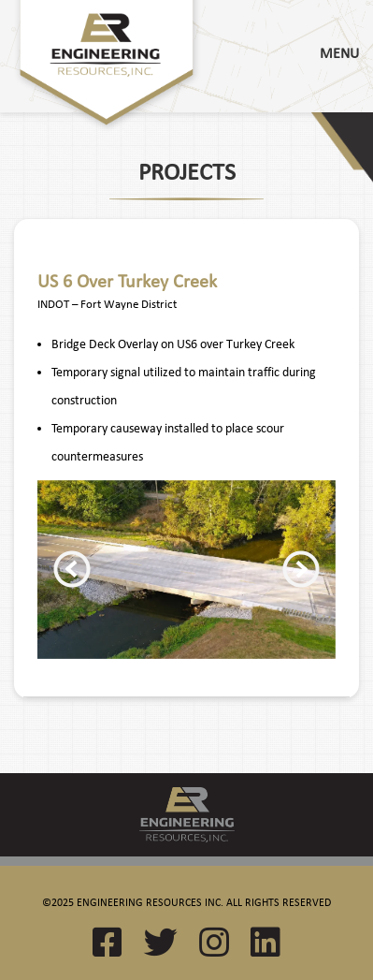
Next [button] (301, 569)
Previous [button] (72, 569)
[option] (186, 570)
